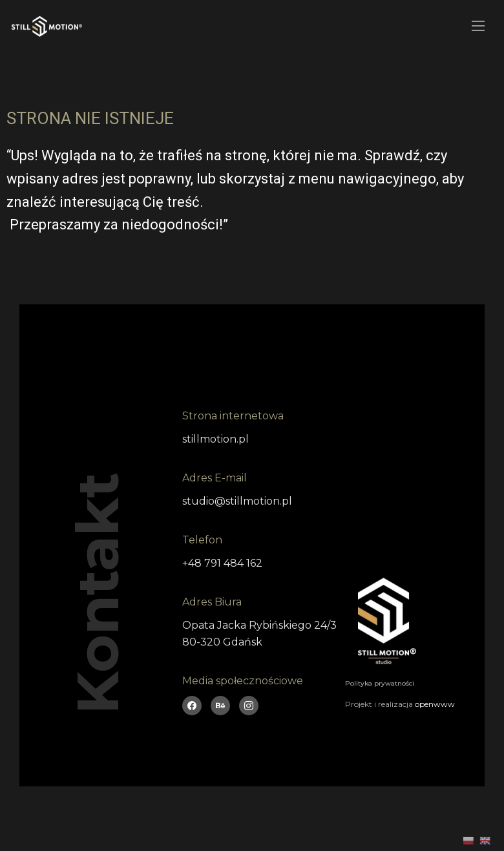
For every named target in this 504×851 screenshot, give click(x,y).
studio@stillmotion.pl (237, 501)
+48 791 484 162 (222, 563)
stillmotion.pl (215, 439)
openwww (435, 704)
